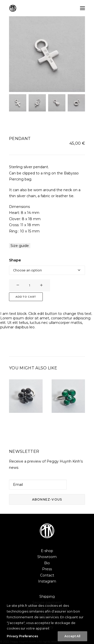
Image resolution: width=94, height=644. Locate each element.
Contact (47, 575)
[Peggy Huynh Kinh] (13, 8)
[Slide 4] (76, 103)
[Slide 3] (57, 103)
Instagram (47, 581)
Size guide (20, 246)
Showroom (47, 557)
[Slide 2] (37, 103)
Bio (47, 563)
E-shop (47, 551)
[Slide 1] (18, 103)
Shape (15, 260)
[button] (82, 8)
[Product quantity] (30, 285)
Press (47, 569)
